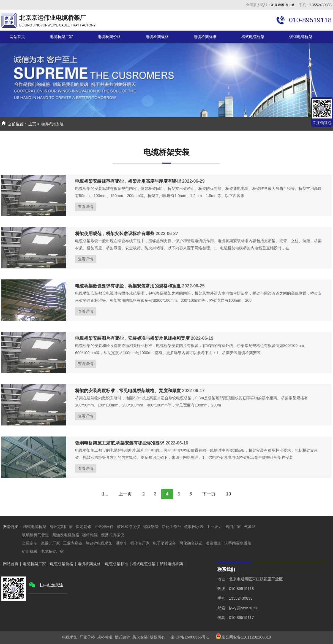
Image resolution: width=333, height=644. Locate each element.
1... (105, 494)
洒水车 (122, 543)
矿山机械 (30, 551)
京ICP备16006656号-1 (188, 637)
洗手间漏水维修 (238, 543)
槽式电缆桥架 (253, 37)
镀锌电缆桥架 (301, 37)
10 (228, 494)
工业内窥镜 (73, 543)
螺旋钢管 (151, 527)
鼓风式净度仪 (129, 527)
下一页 (209, 494)
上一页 (125, 494)
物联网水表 (194, 527)
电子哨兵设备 (165, 543)
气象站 (250, 527)
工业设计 (214, 527)
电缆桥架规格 (157, 37)
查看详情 (86, 207)
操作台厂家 (140, 543)
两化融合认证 (191, 543)
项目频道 (213, 543)
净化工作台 (171, 527)
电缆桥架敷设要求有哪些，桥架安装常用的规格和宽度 (128, 286)
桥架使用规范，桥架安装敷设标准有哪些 (115, 234)
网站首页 (17, 37)
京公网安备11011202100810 (246, 637)
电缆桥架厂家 (61, 37)
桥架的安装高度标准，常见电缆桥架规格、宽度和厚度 (128, 391)
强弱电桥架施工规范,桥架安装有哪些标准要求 (120, 443)
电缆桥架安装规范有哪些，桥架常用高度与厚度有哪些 (128, 181)
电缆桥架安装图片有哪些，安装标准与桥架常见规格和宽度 (132, 338)
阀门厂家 (233, 527)
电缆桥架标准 (205, 37)
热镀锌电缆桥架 (99, 543)
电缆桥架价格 (109, 37)
